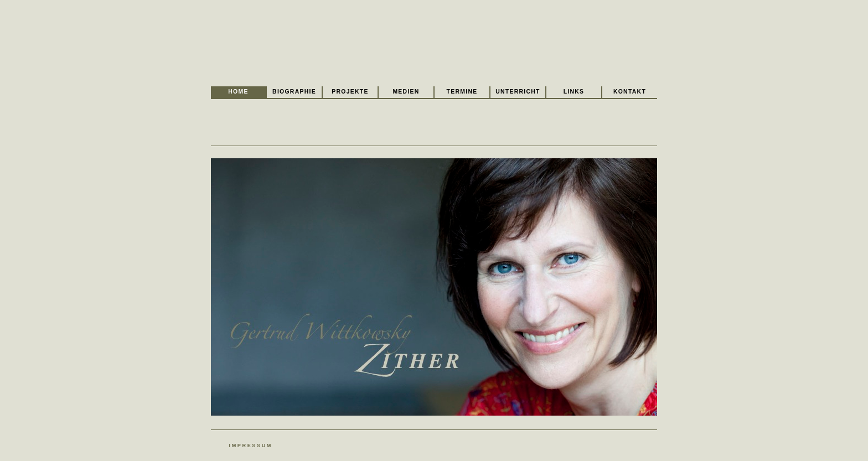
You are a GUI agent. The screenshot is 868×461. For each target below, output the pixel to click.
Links (574, 92)
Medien (406, 92)
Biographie (294, 92)
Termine (462, 92)
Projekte (350, 92)
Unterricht (518, 92)
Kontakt (630, 92)
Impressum (251, 446)
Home (238, 92)
